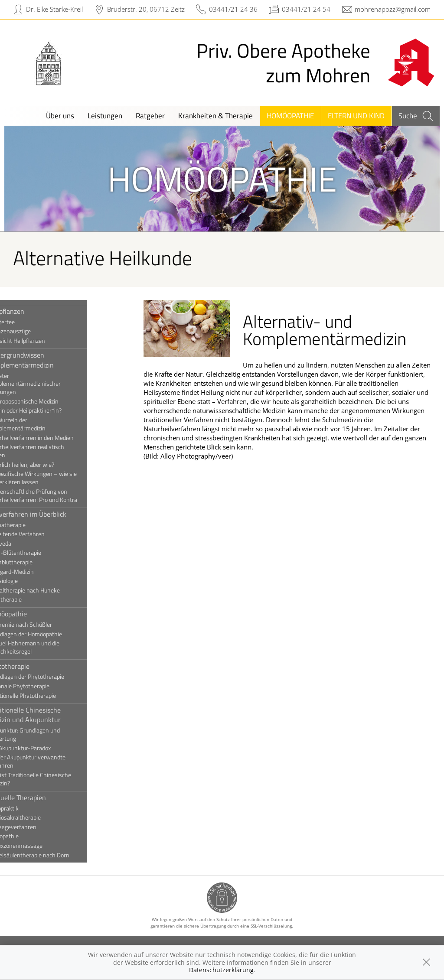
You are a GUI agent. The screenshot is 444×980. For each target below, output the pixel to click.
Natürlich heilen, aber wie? (48, 465)
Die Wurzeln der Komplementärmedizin (44, 424)
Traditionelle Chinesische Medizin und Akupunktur (51, 715)
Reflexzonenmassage (42, 846)
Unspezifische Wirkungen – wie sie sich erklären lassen (59, 478)
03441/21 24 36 (233, 9)
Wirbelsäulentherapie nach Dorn (56, 855)
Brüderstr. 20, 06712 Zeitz (146, 9)
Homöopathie (290, 116)
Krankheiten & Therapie (215, 116)
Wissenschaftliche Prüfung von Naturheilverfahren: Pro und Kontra (60, 496)
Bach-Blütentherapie (42, 553)
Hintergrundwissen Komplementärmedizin (48, 360)
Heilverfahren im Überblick (54, 514)
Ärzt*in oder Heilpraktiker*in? (52, 410)
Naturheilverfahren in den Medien (58, 438)
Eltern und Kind (356, 116)
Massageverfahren (39, 827)
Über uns (60, 116)
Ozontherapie (32, 599)
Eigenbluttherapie (37, 562)
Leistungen (105, 116)
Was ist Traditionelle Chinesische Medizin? (57, 779)
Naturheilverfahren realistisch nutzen (53, 451)
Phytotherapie (36, 666)
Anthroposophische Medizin (50, 401)
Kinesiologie (30, 581)
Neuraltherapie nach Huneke (51, 590)
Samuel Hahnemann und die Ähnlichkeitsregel (51, 647)
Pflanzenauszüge (36, 331)
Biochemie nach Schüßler (47, 625)
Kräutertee (28, 322)
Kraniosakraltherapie (41, 817)
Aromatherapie (34, 525)
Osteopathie (30, 836)
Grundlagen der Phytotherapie (53, 677)
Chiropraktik (30, 808)
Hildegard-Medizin (38, 572)
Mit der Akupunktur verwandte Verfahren (54, 761)
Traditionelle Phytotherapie (49, 696)
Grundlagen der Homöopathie (52, 634)
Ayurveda (27, 544)
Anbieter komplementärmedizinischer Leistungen (51, 384)
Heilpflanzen (33, 311)
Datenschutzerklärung (221, 970)
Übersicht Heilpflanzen (44, 341)
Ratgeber (150, 116)
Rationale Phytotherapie (46, 686)
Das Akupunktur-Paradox (46, 748)
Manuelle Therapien (44, 798)
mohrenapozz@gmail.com (393, 9)
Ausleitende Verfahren (43, 534)
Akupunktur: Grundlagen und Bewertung (51, 734)
